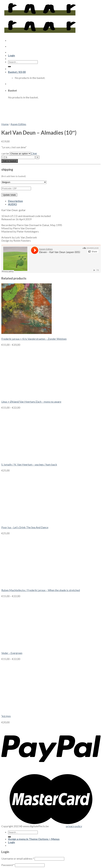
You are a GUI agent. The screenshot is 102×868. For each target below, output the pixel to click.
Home (5, 124)
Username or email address (18, 858)
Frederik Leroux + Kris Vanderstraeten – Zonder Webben (34, 339)
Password (8, 865)
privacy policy (74, 826)
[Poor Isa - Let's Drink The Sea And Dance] (27, 521)
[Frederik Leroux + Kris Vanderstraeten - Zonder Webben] (27, 333)
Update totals (9, 195)
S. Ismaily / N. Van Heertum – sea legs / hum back (29, 464)
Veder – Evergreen (12, 653)
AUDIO (12, 204)
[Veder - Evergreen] (27, 647)
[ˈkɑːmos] (27, 710)
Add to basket (10, 161)
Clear (34, 153)
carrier (5, 153)
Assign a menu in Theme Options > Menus (34, 839)
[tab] (54, 201)
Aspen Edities (18, 124)
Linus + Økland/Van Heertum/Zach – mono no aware (31, 402)
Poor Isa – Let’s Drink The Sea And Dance (25, 527)
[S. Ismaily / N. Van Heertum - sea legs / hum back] (27, 459)
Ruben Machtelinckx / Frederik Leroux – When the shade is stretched (41, 590)
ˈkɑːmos (6, 716)
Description (15, 201)
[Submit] (9, 837)
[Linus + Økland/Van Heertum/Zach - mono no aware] (27, 396)
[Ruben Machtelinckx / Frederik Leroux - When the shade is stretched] (27, 584)
